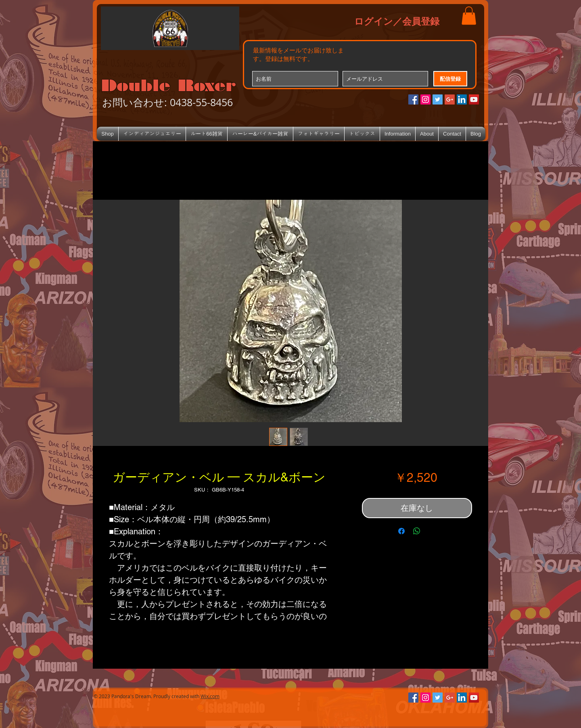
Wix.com (210, 696)
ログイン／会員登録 (397, 21)
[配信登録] (450, 79)
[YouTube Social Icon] (474, 99)
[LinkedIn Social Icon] (462, 99)
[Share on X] (432, 531)
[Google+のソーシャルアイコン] (450, 99)
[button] (469, 16)
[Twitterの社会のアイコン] (438, 99)
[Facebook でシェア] (401, 531)
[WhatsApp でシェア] (417, 531)
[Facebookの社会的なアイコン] (413, 99)
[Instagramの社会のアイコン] (425, 99)
